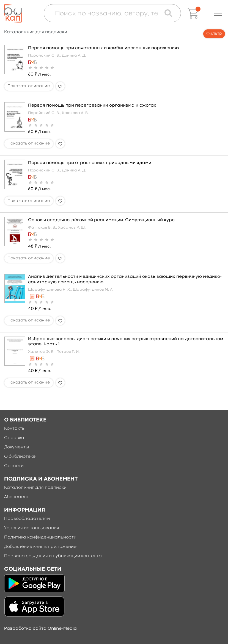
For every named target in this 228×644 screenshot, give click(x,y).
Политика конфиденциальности (40, 537)
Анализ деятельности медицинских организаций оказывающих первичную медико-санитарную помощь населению (125, 279)
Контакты (15, 429)
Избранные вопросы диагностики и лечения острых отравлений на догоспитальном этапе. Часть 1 (126, 342)
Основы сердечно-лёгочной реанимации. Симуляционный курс (101, 220)
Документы (17, 447)
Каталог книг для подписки (35, 488)
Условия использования (32, 528)
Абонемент (17, 497)
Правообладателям (27, 519)
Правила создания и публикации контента (53, 556)
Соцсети (14, 466)
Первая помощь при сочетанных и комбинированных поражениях (104, 48)
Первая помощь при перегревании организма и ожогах (92, 106)
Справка (14, 438)
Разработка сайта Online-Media (40, 629)
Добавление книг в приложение (40, 547)
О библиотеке (20, 457)
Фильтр (214, 34)
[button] (218, 13)
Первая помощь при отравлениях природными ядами (90, 163)
